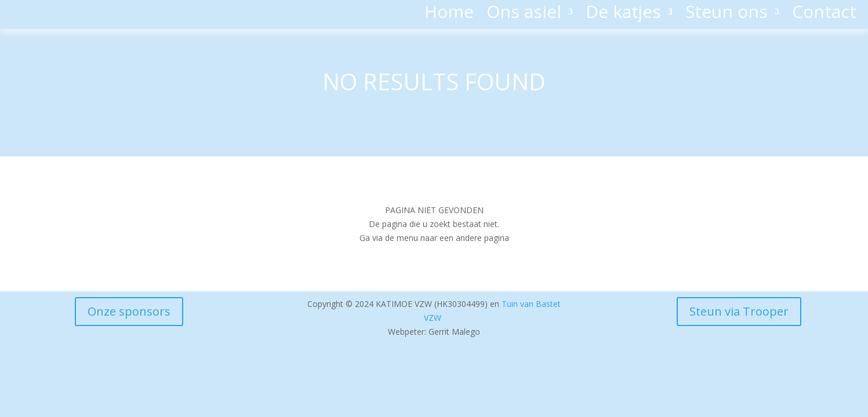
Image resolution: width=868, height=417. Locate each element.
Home (449, 14)
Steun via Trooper (739, 311)
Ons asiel (524, 14)
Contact (824, 14)
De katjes (623, 14)
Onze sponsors (129, 311)
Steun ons (727, 14)
